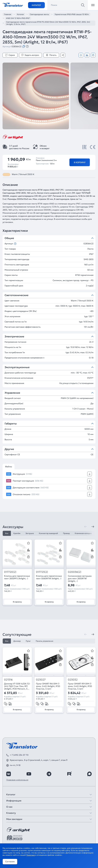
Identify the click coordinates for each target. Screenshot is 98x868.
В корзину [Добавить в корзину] (80, 162)
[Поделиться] (63, 55)
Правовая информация (17, 780)
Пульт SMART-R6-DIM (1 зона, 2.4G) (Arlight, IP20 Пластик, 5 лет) (48, 686)
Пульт (28, 641)
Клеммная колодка (83, 533)
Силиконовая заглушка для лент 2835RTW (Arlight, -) (80, 578)
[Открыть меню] (93, 5)
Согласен (10, 861)
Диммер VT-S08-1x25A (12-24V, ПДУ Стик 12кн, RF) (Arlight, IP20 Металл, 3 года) (17, 686)
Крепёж (17, 533)
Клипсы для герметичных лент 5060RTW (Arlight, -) (49, 577)
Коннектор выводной (48, 533)
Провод (66, 533)
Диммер (17, 641)
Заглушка (30, 533)
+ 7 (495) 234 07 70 (19, 755)
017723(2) (42, 572)
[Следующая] (93, 527)
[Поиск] (83, 5)
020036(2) (75, 572)
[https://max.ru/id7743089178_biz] (89, 774)
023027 (41, 680)
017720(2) (10, 572)
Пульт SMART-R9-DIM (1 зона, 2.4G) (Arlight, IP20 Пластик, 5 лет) (80, 686)
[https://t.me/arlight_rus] (49, 774)
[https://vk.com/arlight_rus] (9, 774)
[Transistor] (13, 4)
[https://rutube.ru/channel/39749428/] (69, 774)
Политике (31, 855)
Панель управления (44, 641)
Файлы (9, 467)
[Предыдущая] (86, 527)
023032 (73, 680)
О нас (9, 807)
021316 (8, 680)
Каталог (36, 5)
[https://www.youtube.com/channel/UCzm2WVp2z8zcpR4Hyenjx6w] (29, 774)
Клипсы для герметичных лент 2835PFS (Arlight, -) (17, 577)
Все (7, 533)
